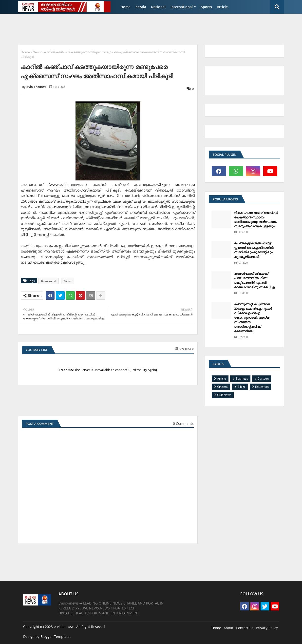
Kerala (141, 7)
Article (222, 7)
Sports (206, 7)
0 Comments (183, 423)
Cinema (222, 387)
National (158, 7)
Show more (184, 348)
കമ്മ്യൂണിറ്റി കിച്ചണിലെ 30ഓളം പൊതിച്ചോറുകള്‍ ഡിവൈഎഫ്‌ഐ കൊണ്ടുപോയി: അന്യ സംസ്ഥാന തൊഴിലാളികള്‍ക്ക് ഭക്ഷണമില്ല (253, 318)
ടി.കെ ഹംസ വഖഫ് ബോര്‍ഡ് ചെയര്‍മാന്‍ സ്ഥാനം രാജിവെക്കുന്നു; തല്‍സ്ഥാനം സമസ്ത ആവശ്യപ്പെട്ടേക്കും (256, 220)
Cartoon (263, 379)
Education (262, 387)
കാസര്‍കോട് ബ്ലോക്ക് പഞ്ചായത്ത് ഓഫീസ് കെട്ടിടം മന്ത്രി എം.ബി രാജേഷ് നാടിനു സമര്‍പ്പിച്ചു (255, 280)
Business (242, 379)
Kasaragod (49, 281)
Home (125, 7)
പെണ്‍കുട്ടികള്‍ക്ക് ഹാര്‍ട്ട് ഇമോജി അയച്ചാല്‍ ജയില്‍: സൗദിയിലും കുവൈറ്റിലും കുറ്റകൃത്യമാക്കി (254, 250)
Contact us (245, 628)
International (182, 7)
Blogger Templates (56, 636)
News (37, 52)
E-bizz (241, 387)
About (228, 628)
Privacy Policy (267, 628)
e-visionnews (65, 627)
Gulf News (224, 395)
